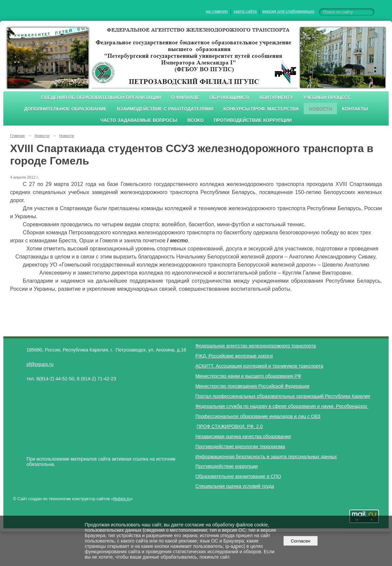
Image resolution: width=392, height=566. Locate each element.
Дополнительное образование (65, 109)
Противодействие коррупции (253, 120)
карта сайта (245, 11)
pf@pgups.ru (40, 364)
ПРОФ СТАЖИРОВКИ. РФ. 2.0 (230, 426)
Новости (320, 109)
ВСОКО (195, 120)
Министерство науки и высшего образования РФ (248, 376)
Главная (17, 136)
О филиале (185, 98)
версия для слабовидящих (288, 11)
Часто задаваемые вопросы (139, 120)
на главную (217, 11)
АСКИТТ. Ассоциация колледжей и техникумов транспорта (259, 366)
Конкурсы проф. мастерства (261, 109)
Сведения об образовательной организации (101, 98)
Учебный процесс (327, 98)
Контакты (355, 109)
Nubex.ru (122, 499)
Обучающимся (229, 98)
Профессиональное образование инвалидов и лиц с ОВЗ (258, 416)
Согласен (301, 541)
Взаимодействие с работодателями (165, 109)
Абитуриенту (276, 98)
